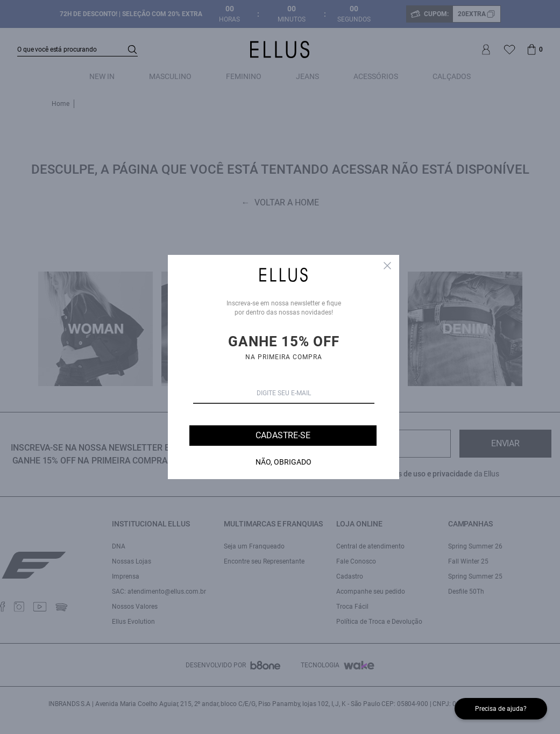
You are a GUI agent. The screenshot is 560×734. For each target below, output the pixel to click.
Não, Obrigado (283, 462)
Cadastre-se (283, 435)
